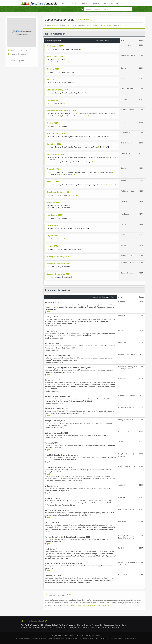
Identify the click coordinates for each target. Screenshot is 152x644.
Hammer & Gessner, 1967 (59, 264)
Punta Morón (62, 126)
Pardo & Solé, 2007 (55, 154)
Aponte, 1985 (53, 182)
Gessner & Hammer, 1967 (59, 274)
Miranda (53, 60)
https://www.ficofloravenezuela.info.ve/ (106, 628)
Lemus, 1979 (52, 225)
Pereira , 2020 (55, 56)
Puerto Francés (62, 62)
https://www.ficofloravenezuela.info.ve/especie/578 (91, 605)
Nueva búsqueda (15, 61)
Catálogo (84, 3)
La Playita (72, 195)
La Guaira (53, 103)
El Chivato (103, 147)
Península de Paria (61, 228)
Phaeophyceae (72, 25)
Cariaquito (73, 228)
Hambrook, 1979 (54, 215)
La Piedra (94, 147)
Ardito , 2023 (55, 46)
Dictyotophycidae (92, 25)
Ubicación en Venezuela (18, 50)
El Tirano (102, 185)
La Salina (61, 103)
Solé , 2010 (54, 144)
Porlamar (111, 185)
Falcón (52, 49)
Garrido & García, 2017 (57, 90)
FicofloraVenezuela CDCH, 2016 (61, 111)
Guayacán (81, 114)
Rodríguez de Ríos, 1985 (58, 192)
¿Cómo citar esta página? (58, 595)
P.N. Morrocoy (60, 83)
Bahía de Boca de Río (99, 137)
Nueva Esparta (55, 93)
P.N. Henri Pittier (62, 195)
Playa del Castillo (75, 249)
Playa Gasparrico (80, 172)
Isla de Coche (66, 208)
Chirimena (60, 60)
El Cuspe (72, 114)
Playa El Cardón (106, 172)
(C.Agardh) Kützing (85, 19)
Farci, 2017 (52, 79)
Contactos (108, 3)
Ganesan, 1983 (53, 202)
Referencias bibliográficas (57, 290)
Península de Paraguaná (64, 49)
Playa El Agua (93, 172)
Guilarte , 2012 (56, 134)
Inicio (64, 3)
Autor (116, 41)
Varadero (70, 83)
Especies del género (17, 54)
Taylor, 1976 (52, 236)
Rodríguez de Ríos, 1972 (58, 257)
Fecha (108, 41)
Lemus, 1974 (52, 246)
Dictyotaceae (124, 25)
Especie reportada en (55, 34)
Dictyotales (109, 25)
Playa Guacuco (69, 174)
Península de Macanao (82, 137)
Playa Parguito (79, 93)
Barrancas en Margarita (100, 157)
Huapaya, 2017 (54, 100)
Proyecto (73, 3)
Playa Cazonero (55, 174)
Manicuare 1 (104, 114)
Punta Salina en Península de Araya (75, 116)
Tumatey (77, 49)
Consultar (96, 3)
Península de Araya (62, 114)
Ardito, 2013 (52, 123)
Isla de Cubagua (67, 162)
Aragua (52, 195)
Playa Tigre (83, 228)
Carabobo (53, 126)
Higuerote (60, 239)
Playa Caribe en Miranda (65, 72)
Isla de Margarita (67, 93)
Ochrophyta (56, 25)
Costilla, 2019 (53, 69)
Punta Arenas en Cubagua (83, 162)
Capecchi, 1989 (54, 169)
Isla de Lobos (92, 114)
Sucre (52, 114)
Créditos (120, 3)
